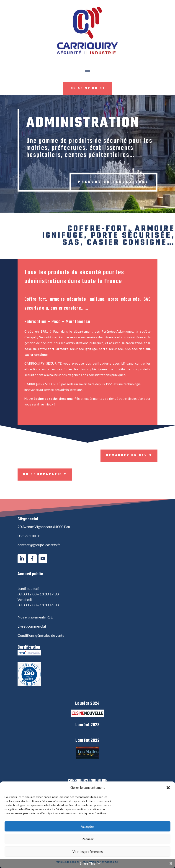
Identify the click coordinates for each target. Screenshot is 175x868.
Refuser (88, 839)
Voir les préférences (88, 852)
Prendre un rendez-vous (113, 182)
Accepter (87, 826)
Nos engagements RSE (35, 617)
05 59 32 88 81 (88, 88)
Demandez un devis (129, 456)
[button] (168, 788)
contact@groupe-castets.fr (39, 545)
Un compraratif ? (45, 475)
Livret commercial (32, 626)
